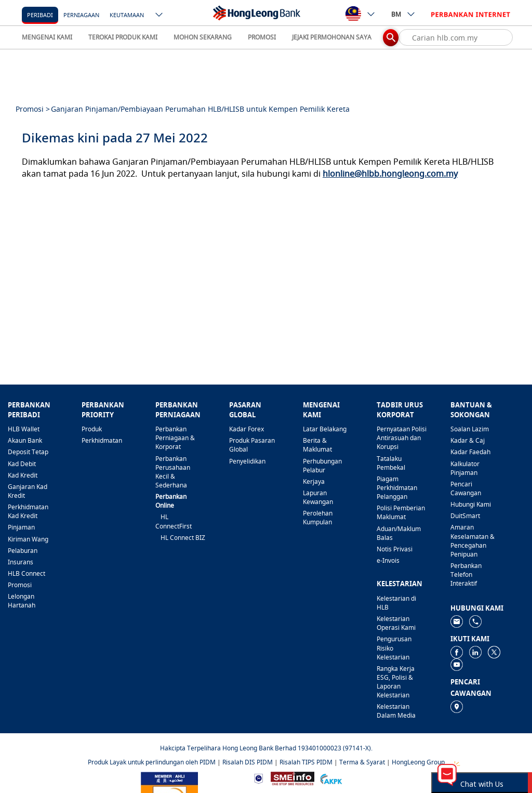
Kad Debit (22, 464)
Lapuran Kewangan (318, 497)
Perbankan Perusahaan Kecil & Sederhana (173, 472)
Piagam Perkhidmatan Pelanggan (397, 488)
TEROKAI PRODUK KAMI (123, 37)
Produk (92, 429)
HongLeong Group (418, 762)
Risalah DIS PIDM (248, 762)
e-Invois (388, 560)
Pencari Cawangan (466, 488)
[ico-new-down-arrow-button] (159, 16)
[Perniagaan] (81, 14)
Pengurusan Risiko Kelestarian (394, 648)
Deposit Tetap (28, 452)
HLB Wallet (24, 429)
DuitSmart (465, 516)
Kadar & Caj (468, 440)
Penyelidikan (247, 461)
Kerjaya (314, 481)
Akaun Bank (25, 440)
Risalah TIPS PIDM (306, 762)
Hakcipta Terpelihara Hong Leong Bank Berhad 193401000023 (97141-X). (266, 748)
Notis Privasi (395, 549)
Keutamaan (127, 15)
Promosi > (33, 109)
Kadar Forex (247, 429)
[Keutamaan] (127, 14)
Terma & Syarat (362, 762)
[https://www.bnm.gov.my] (258, 778)
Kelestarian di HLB (396, 603)
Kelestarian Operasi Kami (396, 623)
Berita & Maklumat (317, 445)
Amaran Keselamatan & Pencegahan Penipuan (473, 540)
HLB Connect (26, 573)
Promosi (20, 585)
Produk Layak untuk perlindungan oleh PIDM (152, 762)
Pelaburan (23, 551)
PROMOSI (262, 37)
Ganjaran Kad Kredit (28, 491)
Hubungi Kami (471, 504)
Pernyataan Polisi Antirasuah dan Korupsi (402, 438)
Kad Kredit (23, 475)
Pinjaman (21, 527)
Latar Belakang (325, 429)
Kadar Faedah (470, 452)
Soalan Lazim (470, 429)
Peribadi (40, 15)
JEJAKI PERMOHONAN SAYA (332, 37)
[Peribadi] (40, 14)
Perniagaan (81, 15)
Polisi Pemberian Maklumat (401, 512)
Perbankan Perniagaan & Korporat (175, 438)
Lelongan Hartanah (22, 601)
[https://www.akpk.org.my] (331, 778)
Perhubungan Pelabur (322, 466)
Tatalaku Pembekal (391, 463)
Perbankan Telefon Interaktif (466, 574)
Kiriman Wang (28, 539)
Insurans (21, 562)
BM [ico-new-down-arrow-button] (403, 14)
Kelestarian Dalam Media (396, 711)
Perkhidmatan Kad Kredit (28, 511)
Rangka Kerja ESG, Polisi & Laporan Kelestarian (396, 682)
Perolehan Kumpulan (318, 518)
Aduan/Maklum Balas (399, 533)
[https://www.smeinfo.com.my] (292, 778)
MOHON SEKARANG (203, 37)
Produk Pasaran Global (252, 445)
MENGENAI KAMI (47, 37)
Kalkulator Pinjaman (465, 468)
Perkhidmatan (102, 440)
